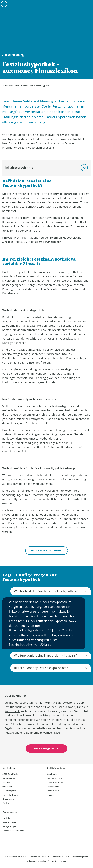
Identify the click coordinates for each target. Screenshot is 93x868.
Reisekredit (52, 774)
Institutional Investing (36, 861)
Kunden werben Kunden (13, 831)
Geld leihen (7, 787)
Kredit (16, 85)
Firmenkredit (8, 799)
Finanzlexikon (27, 85)
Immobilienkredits (65, 194)
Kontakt (46, 857)
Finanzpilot (51, 795)
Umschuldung (9, 778)
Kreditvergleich (9, 791)
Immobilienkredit (10, 795)
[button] (84, 168)
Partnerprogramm (80, 857)
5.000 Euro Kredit (10, 774)
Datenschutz (58, 857)
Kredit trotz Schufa (55, 782)
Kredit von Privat (54, 787)
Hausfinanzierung (30, 640)
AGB (68, 857)
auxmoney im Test (55, 778)
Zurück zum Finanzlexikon (47, 551)
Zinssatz (8, 242)
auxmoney (7, 85)
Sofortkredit (12, 711)
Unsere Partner (9, 822)
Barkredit (7, 782)
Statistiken (7, 818)
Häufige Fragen (9, 826)
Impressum (35, 857)
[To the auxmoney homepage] (13, 56)
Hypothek (69, 238)
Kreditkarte (8, 803)
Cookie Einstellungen (58, 861)
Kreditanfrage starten (47, 749)
